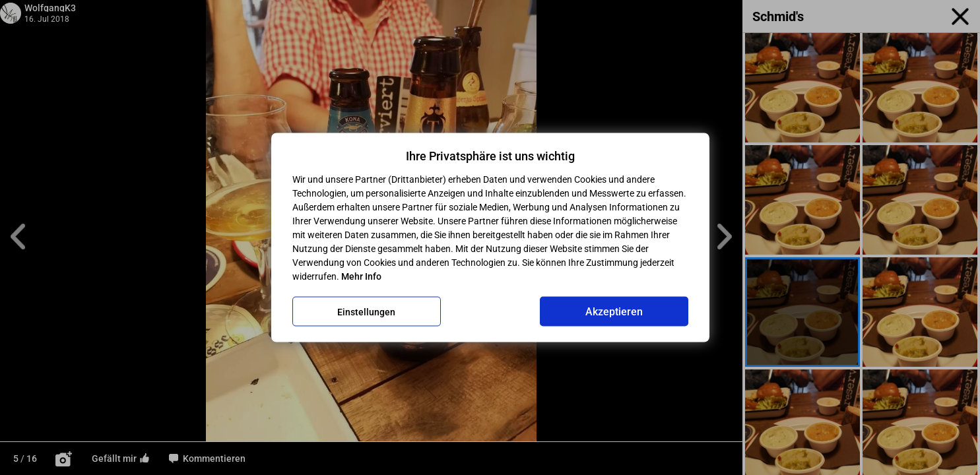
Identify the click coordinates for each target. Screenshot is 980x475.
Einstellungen (366, 311)
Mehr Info (361, 276)
